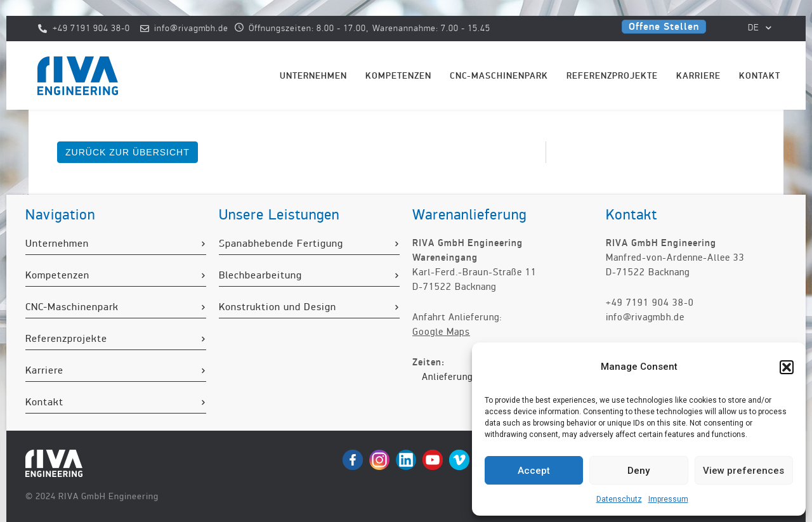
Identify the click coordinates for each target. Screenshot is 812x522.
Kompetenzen (398, 76)
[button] (787, 367)
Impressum (668, 499)
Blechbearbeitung (260, 275)
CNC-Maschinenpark (499, 76)
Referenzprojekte (612, 76)
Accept (534, 471)
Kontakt (760, 76)
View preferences (743, 471)
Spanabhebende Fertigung (281, 244)
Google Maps (441, 332)
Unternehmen (313, 76)
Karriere (698, 76)
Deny (638, 471)
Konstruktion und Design (278, 307)
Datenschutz (619, 499)
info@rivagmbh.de (645, 317)
